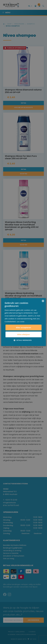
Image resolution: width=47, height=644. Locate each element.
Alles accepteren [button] (23, 327)
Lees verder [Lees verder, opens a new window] (21, 322)
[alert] (23, 322)
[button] (23, 340)
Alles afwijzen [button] (23, 334)
